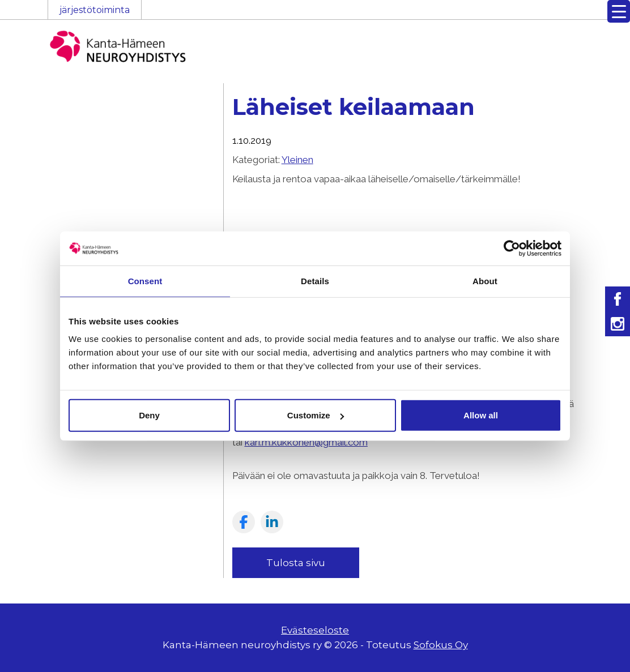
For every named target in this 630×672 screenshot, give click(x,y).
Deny (149, 415)
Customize (316, 415)
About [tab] (485, 281)
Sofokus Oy (441, 645)
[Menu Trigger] (619, 11)
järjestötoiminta (95, 10)
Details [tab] (315, 281)
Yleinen (297, 160)
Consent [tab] (145, 281)
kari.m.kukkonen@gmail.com (306, 442)
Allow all (481, 415)
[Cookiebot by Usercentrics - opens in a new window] (512, 248)
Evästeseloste (315, 630)
